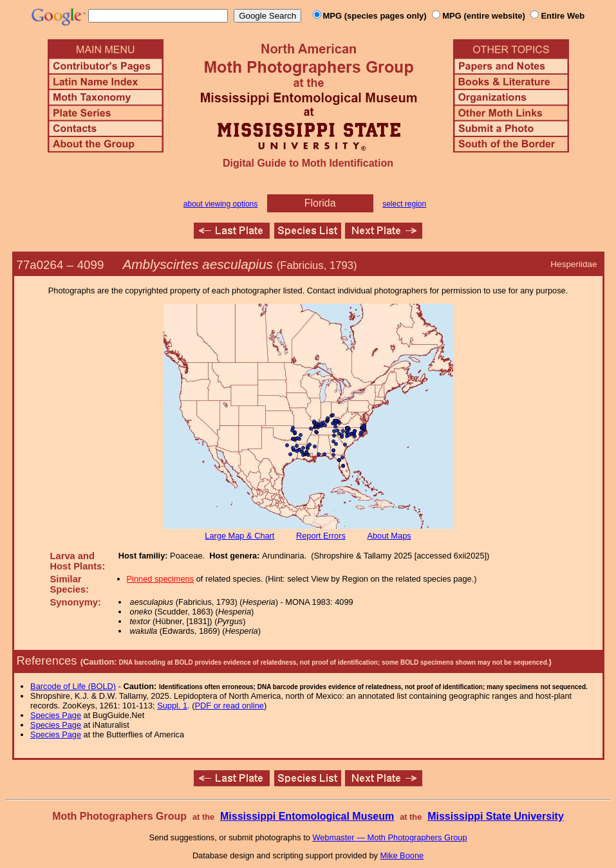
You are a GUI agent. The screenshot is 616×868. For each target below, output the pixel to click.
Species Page (56, 715)
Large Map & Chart (239, 536)
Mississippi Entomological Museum (307, 816)
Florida (320, 203)
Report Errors (321, 536)
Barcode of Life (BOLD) (73, 686)
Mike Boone (402, 855)
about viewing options (220, 204)
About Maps (389, 536)
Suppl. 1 (172, 706)
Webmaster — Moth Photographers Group (389, 837)
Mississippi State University (496, 816)
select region (404, 204)
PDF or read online (229, 706)
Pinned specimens (161, 579)
